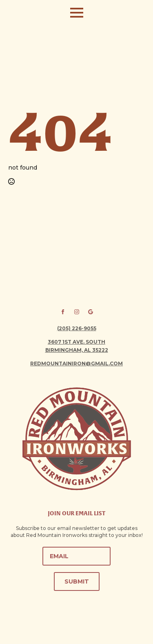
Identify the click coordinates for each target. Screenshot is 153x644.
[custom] (91, 312)
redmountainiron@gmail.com (76, 363)
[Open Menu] (77, 13)
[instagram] (77, 312)
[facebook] (63, 312)
